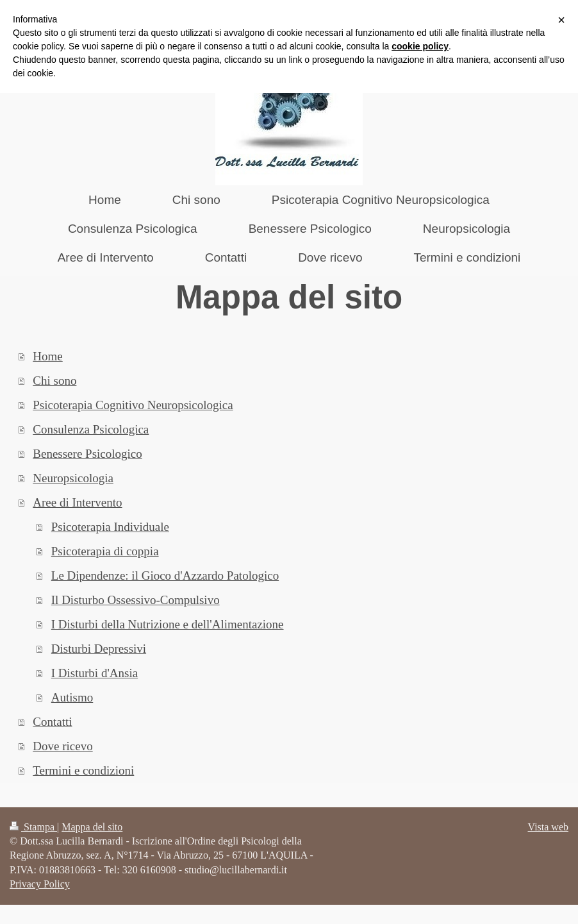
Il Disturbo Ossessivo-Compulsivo (136, 600)
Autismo (72, 697)
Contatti (52, 722)
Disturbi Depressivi (99, 649)
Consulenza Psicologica (91, 429)
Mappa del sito (92, 827)
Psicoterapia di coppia (105, 551)
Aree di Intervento (77, 502)
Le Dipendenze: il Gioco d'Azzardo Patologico (165, 575)
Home (47, 356)
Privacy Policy (40, 884)
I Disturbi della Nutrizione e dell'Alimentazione (168, 624)
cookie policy (420, 46)
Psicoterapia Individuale (110, 527)
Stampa (33, 827)
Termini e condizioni (83, 770)
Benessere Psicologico (87, 454)
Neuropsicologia (73, 478)
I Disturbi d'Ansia (95, 673)
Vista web (548, 827)
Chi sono (54, 381)
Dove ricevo (62, 746)
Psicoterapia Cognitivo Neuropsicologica (133, 405)
